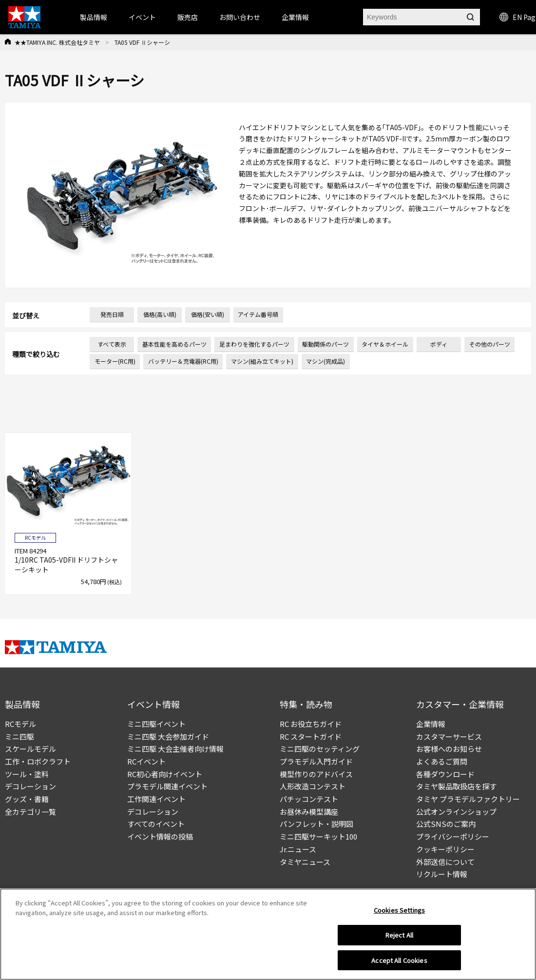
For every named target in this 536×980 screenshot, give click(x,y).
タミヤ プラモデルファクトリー (468, 799)
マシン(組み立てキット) (262, 361)
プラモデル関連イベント (167, 786)
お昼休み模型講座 (309, 812)
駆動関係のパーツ (325, 344)
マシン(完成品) (325, 361)
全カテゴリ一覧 (30, 812)
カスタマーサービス (449, 736)
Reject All (399, 939)
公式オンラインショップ (456, 812)
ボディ (439, 344)
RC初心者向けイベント (165, 774)
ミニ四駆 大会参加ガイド (168, 736)
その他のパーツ (490, 344)
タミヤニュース (305, 862)
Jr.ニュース (298, 849)
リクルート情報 (442, 874)
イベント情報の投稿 (160, 836)
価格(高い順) (160, 314)
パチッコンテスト (309, 799)
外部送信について (445, 862)
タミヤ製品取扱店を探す (456, 786)
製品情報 (94, 17)
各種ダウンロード (445, 774)
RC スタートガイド (311, 736)
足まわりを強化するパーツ (254, 344)
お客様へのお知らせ (449, 749)
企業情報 (431, 724)
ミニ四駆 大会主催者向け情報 (175, 749)
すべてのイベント (156, 824)
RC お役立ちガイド (311, 724)
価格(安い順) (208, 314)
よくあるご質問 (442, 761)
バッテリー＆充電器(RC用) (183, 361)
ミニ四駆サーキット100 (318, 836)
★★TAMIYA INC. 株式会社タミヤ (57, 42)
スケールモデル (30, 749)
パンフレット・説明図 (316, 824)
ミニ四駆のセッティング (320, 749)
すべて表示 (112, 344)
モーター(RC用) (115, 361)
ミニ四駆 (19, 736)
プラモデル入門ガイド (316, 761)
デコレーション (30, 786)
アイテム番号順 (258, 314)
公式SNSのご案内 (446, 824)
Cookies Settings (399, 914)
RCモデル (20, 724)
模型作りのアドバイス (316, 774)
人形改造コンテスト (313, 786)
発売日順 (112, 314)
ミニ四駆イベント (156, 724)
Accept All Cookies (399, 964)
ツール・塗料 (27, 774)
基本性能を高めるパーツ (174, 344)
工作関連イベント (156, 799)
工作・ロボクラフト (38, 761)
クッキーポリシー (445, 849)
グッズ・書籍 (27, 799)
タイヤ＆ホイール (385, 344)
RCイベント (146, 761)
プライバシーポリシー (453, 836)
